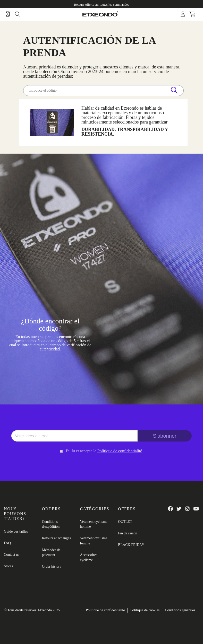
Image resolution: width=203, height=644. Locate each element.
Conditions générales (180, 610)
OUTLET (125, 522)
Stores (8, 566)
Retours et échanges (56, 538)
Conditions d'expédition (51, 524)
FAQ (7, 543)
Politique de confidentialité (105, 610)
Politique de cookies (145, 610)
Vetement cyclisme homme (94, 524)
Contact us (12, 555)
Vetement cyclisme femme (94, 541)
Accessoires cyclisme (89, 557)
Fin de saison (128, 533)
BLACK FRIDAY (131, 545)
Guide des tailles (16, 531)
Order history (52, 566)
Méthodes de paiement (51, 553)
